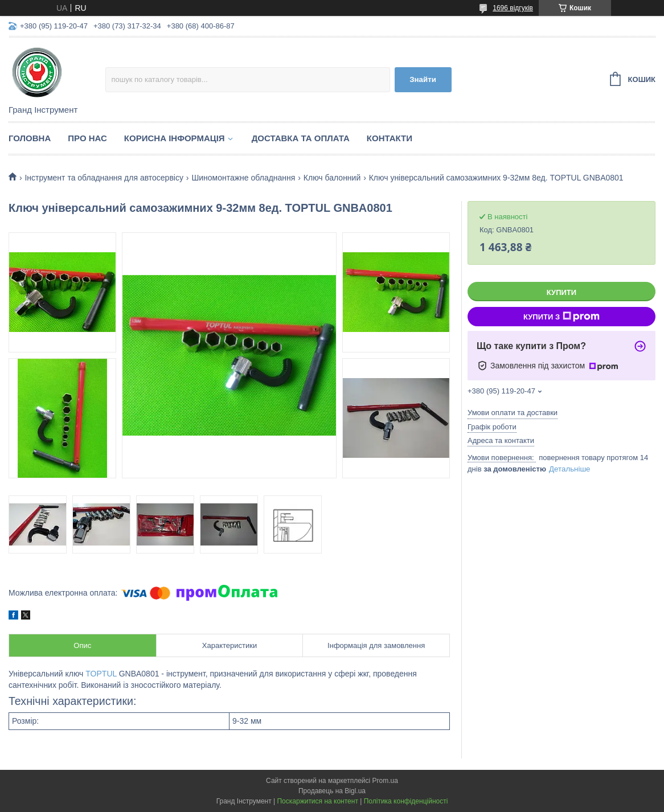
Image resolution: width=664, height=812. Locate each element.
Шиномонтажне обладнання (243, 178)
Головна (30, 138)
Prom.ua (385, 781)
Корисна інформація (175, 138)
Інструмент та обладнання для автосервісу (104, 178)
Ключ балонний (332, 178)
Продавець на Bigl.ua (332, 791)
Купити (561, 292)
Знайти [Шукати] (423, 79)
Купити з (561, 317)
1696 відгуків (513, 8)
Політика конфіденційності (406, 801)
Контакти (390, 138)
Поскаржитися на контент (317, 801)
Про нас (87, 138)
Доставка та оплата (301, 138)
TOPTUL (101, 674)
